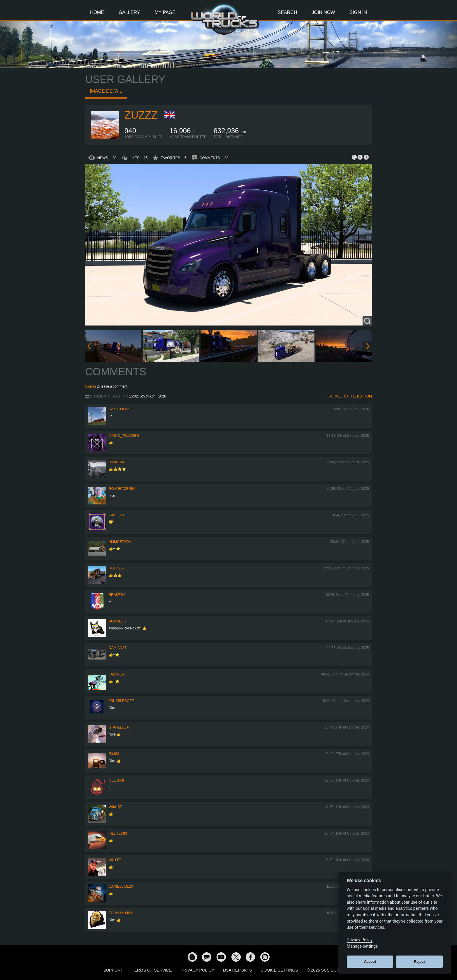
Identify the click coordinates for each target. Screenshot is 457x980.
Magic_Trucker (124, 436)
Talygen (117, 674)
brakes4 (117, 595)
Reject (420, 961)
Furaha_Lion (121, 913)
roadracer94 (122, 489)
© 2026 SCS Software (330, 970)
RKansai (116, 462)
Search (288, 12)
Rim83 (114, 754)
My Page (165, 12)
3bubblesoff (121, 701)
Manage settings (362, 946)
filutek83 (118, 833)
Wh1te (115, 860)
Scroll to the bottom (350, 396)
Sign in (90, 386)
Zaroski (116, 515)
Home (97, 12)
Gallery (129, 12)
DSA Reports (237, 970)
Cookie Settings (279, 970)
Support (113, 970)
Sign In (358, 12)
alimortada (120, 542)
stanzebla (119, 727)
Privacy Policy (197, 970)
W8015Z (115, 807)
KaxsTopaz (119, 409)
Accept (370, 961)
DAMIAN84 (117, 648)
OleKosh (117, 780)
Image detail (106, 91)
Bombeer (117, 621)
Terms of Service (152, 970)
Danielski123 (121, 886)
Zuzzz (141, 115)
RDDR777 (117, 568)
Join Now (323, 12)
